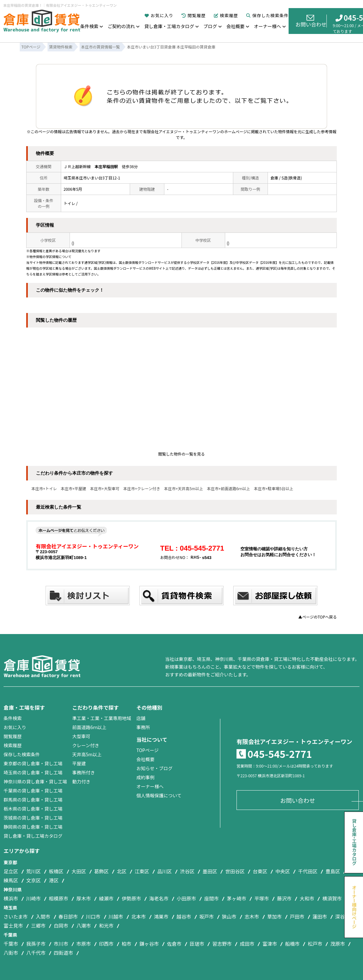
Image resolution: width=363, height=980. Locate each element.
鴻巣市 (161, 916)
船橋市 (292, 944)
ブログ (210, 26)
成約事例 (145, 777)
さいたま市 (16, 916)
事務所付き (83, 772)
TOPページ (147, 750)
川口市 (93, 916)
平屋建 (79, 763)
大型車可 (81, 736)
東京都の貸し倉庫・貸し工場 (33, 763)
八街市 (11, 953)
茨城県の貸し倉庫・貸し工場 (33, 818)
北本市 (139, 916)
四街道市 (63, 953)
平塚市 (262, 898)
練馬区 (11, 880)
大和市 (307, 898)
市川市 (61, 944)
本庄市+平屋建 (74, 488)
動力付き (81, 781)
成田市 (247, 944)
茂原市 (338, 944)
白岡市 (61, 926)
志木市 (252, 916)
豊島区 (333, 871)
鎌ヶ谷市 (149, 944)
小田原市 (186, 898)
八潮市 (84, 926)
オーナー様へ (268, 26)
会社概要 (236, 26)
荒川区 (33, 871)
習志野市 (222, 944)
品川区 (165, 871)
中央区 (283, 871)
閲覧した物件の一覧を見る (181, 454)
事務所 (143, 727)
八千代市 (36, 953)
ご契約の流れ (121, 26)
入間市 (43, 916)
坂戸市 (207, 916)
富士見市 (13, 926)
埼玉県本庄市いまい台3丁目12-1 (92, 178)
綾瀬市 (106, 898)
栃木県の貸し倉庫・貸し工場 (33, 809)
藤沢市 (284, 898)
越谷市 (184, 916)
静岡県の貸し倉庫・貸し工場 (33, 827)
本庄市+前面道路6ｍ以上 (229, 488)
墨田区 (210, 871)
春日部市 (68, 916)
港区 (54, 880)
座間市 (211, 898)
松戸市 (315, 944)
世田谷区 (235, 871)
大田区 (79, 871)
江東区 (142, 871)
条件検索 (89, 26)
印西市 (106, 944)
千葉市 (11, 944)
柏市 (126, 944)
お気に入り (159, 15)
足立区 (11, 871)
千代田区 (308, 871)
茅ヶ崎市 (236, 898)
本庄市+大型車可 (105, 488)
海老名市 (159, 898)
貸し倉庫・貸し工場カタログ (33, 836)
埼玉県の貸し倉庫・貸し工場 (33, 772)
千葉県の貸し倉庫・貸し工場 (33, 791)
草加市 (275, 916)
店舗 (141, 718)
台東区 (260, 871)
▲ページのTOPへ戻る (318, 617)
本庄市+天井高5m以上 (183, 488)
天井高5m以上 (87, 754)
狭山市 (229, 916)
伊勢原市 (131, 898)
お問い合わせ (311, 21)
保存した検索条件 (267, 15)
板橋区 (56, 871)
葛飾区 (101, 871)
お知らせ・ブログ (154, 768)
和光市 (106, 926)
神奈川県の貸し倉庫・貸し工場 (35, 781)
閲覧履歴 (194, 15)
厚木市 (84, 898)
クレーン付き (86, 745)
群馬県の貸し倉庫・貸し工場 (33, 800)
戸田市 (297, 916)
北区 (122, 871)
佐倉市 (174, 944)
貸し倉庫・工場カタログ (169, 26)
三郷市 (38, 926)
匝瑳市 (197, 944)
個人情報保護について (159, 795)
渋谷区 (187, 871)
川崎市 (33, 898)
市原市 (84, 944)
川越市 (116, 916)
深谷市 (342, 916)
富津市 (270, 944)
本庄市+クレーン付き (142, 488)
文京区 (33, 880)
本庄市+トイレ (44, 488)
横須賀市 (332, 898)
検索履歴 (226, 15)
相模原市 (59, 898)
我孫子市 (36, 944)
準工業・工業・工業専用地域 (102, 718)
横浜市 (11, 898)
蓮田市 (320, 916)
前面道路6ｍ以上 (89, 727)
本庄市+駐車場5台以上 (274, 488)
